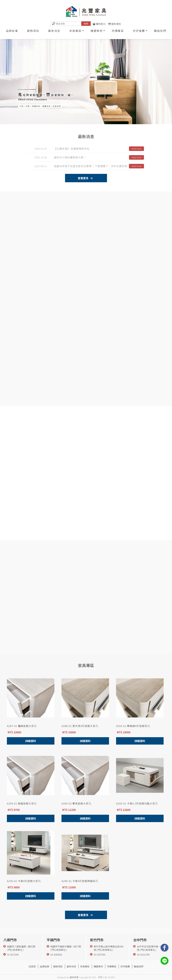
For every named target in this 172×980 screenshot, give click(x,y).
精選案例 (97, 31)
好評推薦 (139, 31)
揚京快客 (74, 977)
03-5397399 (99, 954)
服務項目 (33, 31)
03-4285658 (56, 954)
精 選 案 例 (82, 640)
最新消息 (54, 31)
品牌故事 (12, 31)
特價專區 (118, 31)
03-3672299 (13, 954)
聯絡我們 (160, 31)
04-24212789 (143, 954)
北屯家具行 (90, 970)
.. (97, 977)
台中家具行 (78, 970)
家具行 (68, 970)
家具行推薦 (102, 970)
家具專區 (75, 31)
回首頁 (32, 966)
